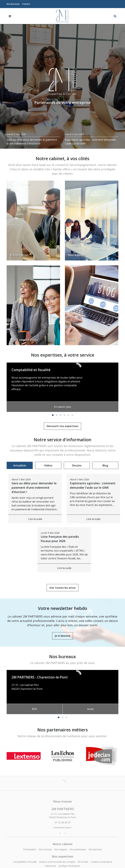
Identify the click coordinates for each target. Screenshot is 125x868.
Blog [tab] (105, 465)
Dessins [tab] (77, 465)
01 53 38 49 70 (20, 693)
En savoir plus (63, 407)
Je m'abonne (63, 636)
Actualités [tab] (20, 465)
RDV (34, 709)
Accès (90, 709)
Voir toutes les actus (62, 588)
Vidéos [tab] (48, 465)
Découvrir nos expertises (62, 426)
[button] (53, 415)
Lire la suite (89, 519)
